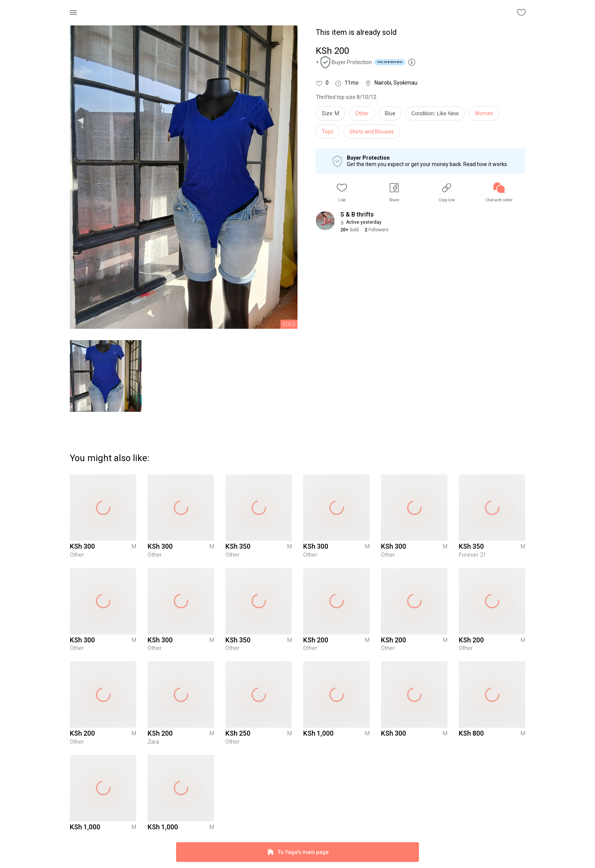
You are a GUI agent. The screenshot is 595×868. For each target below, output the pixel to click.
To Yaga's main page (297, 852)
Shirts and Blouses (372, 132)
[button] (342, 192)
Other (362, 113)
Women (484, 113)
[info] (437, 115)
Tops (328, 132)
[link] (499, 192)
